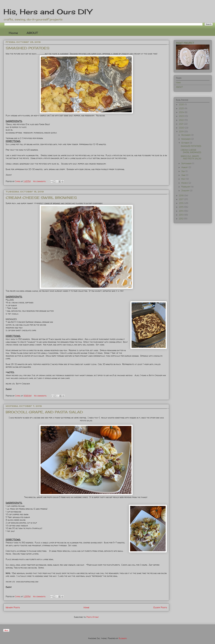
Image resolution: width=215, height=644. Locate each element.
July (183, 171)
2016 (182, 203)
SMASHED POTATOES (28, 48)
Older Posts (160, 607)
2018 (182, 195)
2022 (182, 120)
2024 (182, 112)
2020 (182, 128)
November (186, 139)
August (185, 167)
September (187, 163)
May (184, 179)
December (186, 135)
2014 (182, 211)
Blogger (123, 638)
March (185, 183)
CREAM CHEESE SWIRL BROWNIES (41, 198)
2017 (182, 199)
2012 (181, 219)
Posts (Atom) (93, 617)
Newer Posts (13, 607)
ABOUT (32, 33)
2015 (182, 207)
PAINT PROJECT (185, 43)
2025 (182, 108)
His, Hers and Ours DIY (48, 12)
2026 (182, 104)
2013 (181, 215)
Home (13, 33)
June (184, 175)
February (186, 187)
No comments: (40, 181)
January (186, 190)
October (185, 143)
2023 (182, 116)
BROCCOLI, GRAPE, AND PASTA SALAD (44, 412)
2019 (182, 132)
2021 (181, 124)
